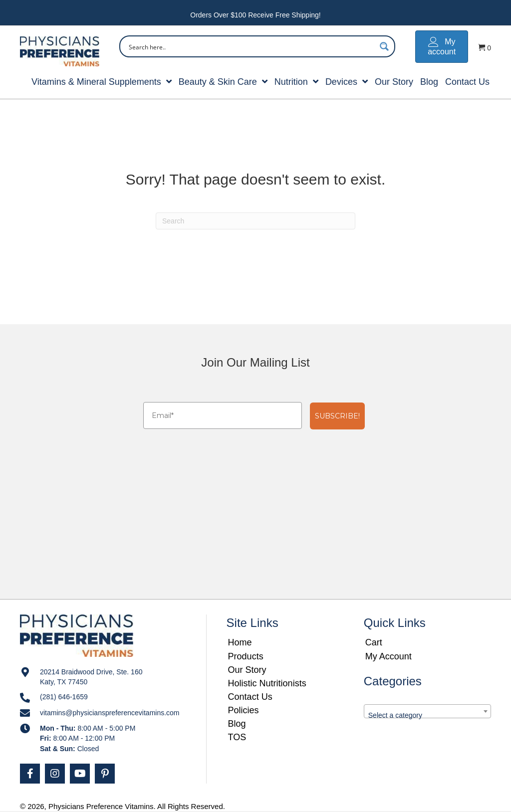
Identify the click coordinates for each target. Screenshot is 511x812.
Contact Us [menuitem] (250, 697)
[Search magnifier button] (384, 46)
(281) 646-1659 (64, 697)
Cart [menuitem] (374, 642)
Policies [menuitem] (244, 710)
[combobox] (427, 711)
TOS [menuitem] (237, 737)
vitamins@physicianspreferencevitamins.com (110, 713)
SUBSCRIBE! (337, 416)
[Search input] (251, 46)
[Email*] (223, 415)
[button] (30, 774)
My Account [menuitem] (388, 656)
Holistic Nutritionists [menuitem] (267, 683)
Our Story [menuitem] (247, 670)
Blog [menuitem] (237, 724)
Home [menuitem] (240, 642)
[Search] (255, 221)
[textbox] (427, 715)
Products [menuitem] (246, 656)
